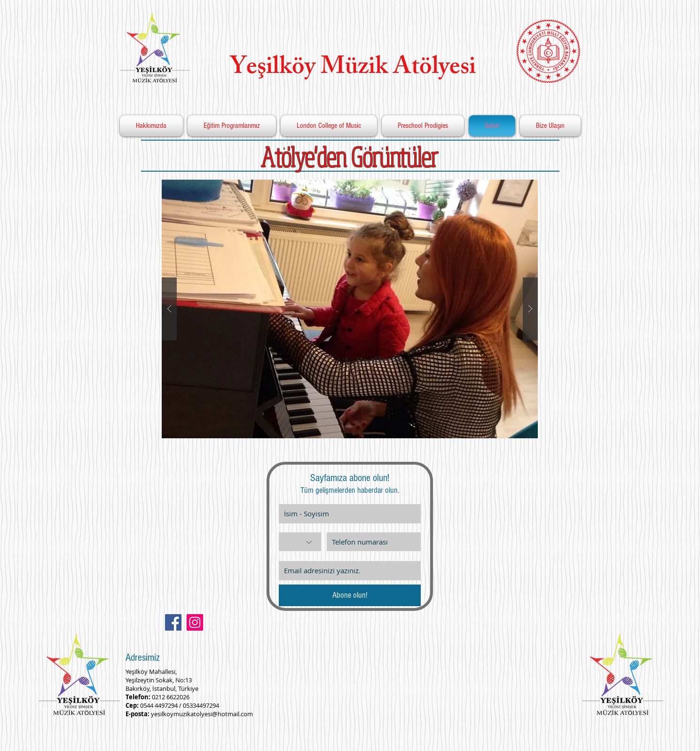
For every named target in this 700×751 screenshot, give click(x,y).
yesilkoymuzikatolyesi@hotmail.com (202, 714)
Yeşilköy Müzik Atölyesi (347, 69)
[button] (350, 309)
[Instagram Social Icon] (195, 622)
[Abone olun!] (350, 595)
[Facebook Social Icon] (173, 622)
